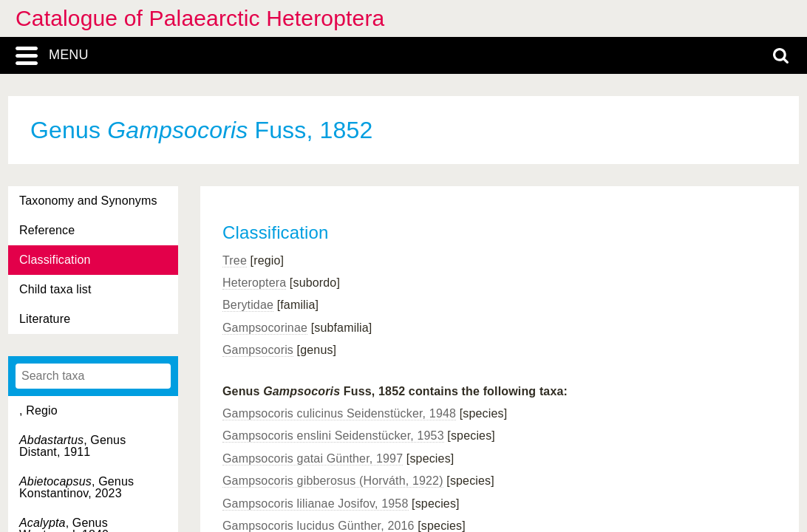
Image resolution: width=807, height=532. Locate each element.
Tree (235, 260)
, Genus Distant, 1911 (72, 446)
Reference (47, 230)
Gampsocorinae (265, 328)
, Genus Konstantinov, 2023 (76, 487)
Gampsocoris (258, 350)
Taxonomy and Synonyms (88, 201)
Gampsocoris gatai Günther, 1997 (313, 458)
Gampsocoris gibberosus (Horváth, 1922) (333, 481)
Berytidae (248, 305)
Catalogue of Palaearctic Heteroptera (200, 18)
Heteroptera (254, 283)
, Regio (38, 410)
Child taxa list (55, 289)
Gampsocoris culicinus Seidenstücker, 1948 (339, 413)
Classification (55, 260)
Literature (45, 319)
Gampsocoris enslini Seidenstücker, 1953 (333, 436)
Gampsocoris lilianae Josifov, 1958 (316, 504)
